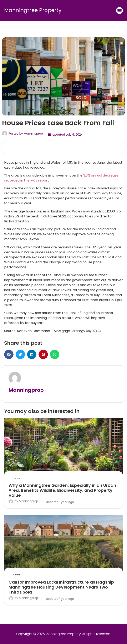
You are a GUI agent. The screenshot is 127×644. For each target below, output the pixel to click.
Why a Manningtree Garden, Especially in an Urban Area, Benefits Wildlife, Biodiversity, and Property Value (62, 490)
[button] (119, 10)
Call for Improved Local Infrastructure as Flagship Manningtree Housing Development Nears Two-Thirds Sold (61, 587)
